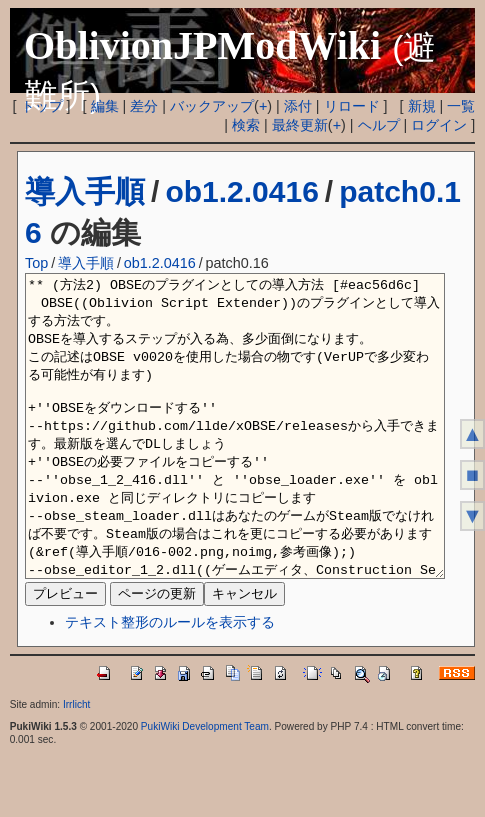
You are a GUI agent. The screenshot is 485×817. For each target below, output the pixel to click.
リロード (352, 106)
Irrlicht (76, 764)
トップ (42, 106)
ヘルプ (379, 125)
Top (36, 263)
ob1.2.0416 (241, 191)
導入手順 (85, 191)
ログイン (439, 125)
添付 (298, 106)
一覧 (461, 106)
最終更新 (300, 125)
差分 (144, 106)
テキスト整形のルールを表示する (170, 682)
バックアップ (212, 106)
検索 (246, 125)
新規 (422, 106)
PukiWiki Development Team (205, 786)
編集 (105, 106)
